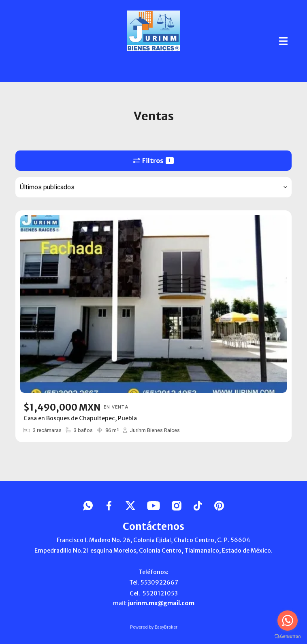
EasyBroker (166, 627)
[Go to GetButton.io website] (288, 636)
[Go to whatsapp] (288, 621)
